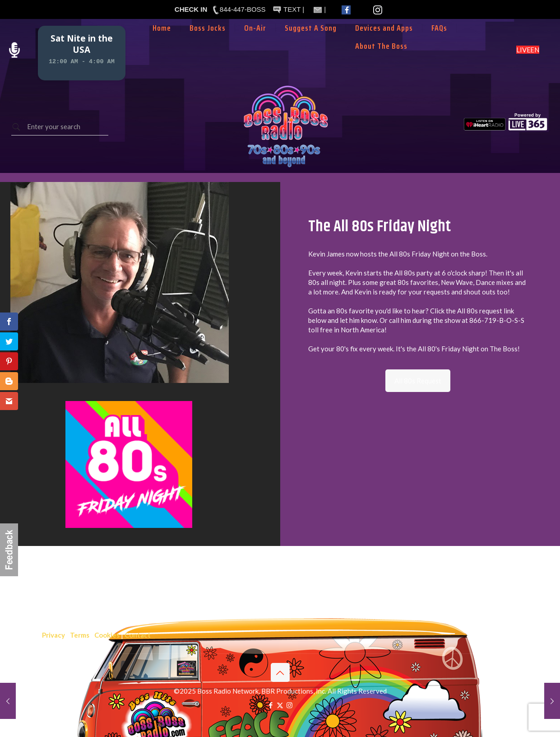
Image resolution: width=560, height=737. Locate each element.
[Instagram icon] (289, 705)
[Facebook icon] (271, 705)
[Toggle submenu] (255, 42)
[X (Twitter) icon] (280, 705)
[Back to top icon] (280, 672)
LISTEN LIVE (528, 50)
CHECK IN (191, 9)
